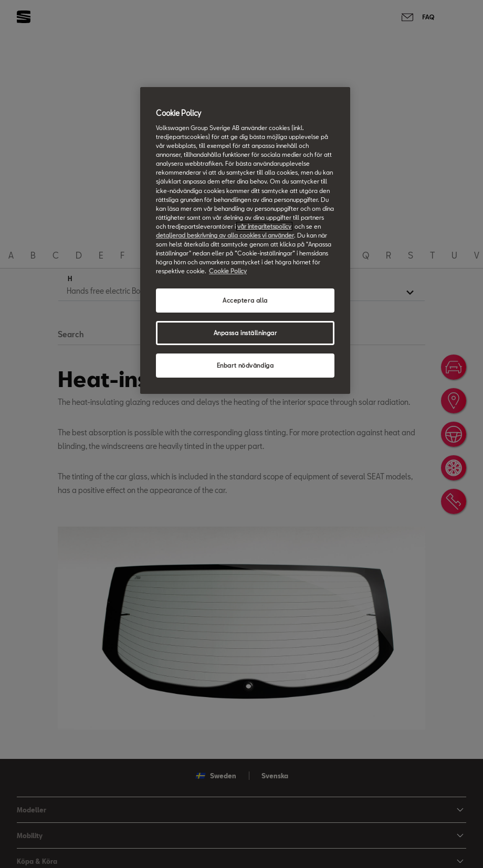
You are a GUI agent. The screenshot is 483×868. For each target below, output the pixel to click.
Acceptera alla (245, 300)
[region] (245, 240)
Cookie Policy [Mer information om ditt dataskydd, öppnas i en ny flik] (228, 271)
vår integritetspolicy (264, 226)
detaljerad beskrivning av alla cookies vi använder (225, 235)
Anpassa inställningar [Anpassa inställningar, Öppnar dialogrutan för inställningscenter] (245, 333)
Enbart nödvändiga (245, 365)
